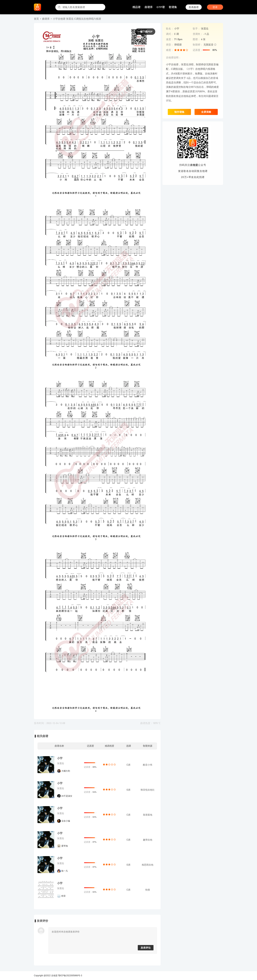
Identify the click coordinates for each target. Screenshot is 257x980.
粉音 (64, 896)
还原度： (198, 50)
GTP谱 (161, 7)
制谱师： (198, 45)
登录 (215, 7)
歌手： (196, 29)
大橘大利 (66, 771)
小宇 (60, 758)
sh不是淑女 (67, 796)
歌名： (170, 29)
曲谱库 (149, 7)
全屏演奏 (206, 112)
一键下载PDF (145, 32)
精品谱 (136, 7)
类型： (170, 45)
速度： (170, 39)
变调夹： (198, 34)
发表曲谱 (194, 7)
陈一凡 (65, 871)
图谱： (196, 39)
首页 (36, 19)
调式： (170, 34)
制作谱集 (179, 112)
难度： (170, 50)
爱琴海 (65, 846)
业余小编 (66, 821)
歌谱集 (173, 7)
